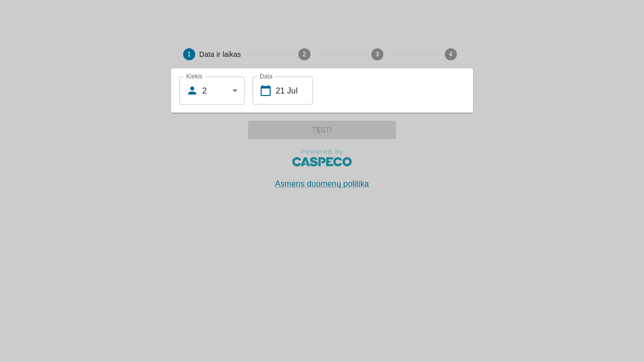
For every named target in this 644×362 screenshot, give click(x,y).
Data (266, 76)
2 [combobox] (205, 91)
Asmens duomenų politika (322, 184)
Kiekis (194, 76)
